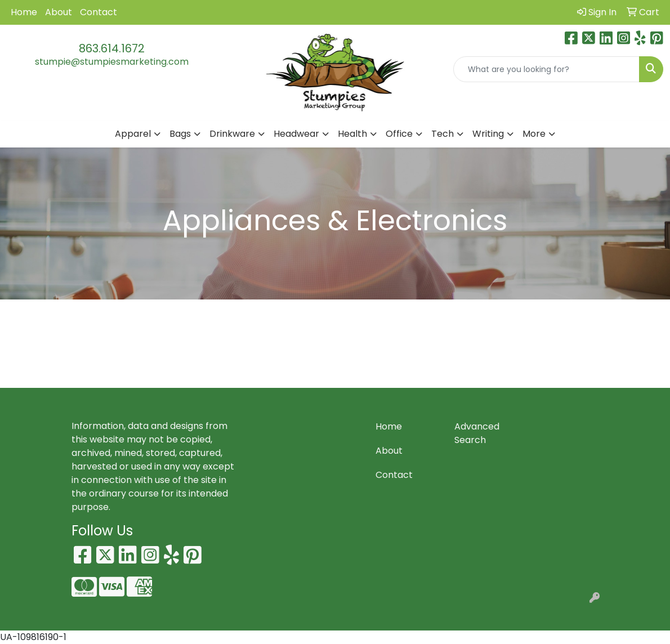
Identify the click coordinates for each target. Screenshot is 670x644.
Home (24, 12)
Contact (99, 12)
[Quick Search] (546, 69)
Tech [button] (443, 134)
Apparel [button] (133, 134)
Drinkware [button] (232, 134)
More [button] (534, 134)
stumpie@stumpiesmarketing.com (112, 62)
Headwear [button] (296, 134)
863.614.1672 (112, 48)
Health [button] (352, 134)
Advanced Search (477, 433)
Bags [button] (180, 134)
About (59, 12)
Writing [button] (488, 134)
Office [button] (399, 134)
